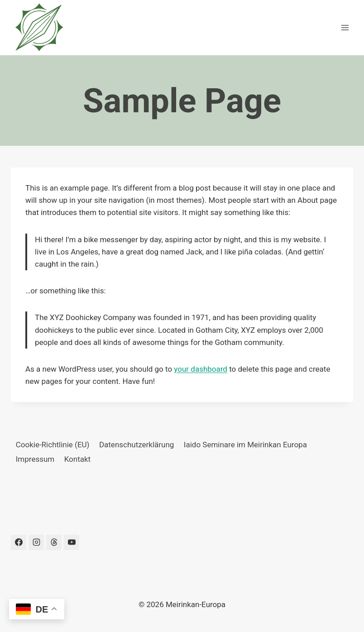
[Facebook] (19, 542)
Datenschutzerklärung (136, 445)
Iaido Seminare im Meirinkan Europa (245, 445)
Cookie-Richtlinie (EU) (53, 445)
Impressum (35, 459)
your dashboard (201, 369)
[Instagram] (36, 542)
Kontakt (78, 459)
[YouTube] (72, 542)
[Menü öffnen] (345, 27)
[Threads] (54, 542)
